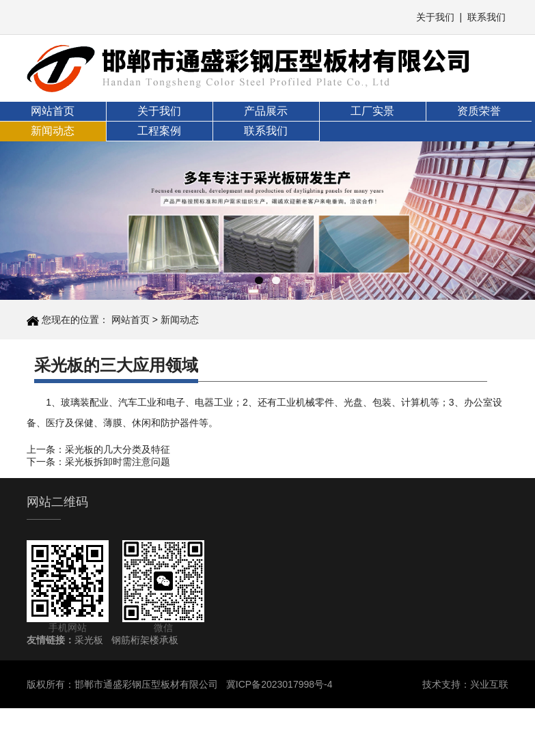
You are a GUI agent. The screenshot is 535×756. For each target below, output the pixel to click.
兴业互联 (489, 684)
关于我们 (435, 17)
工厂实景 (372, 111)
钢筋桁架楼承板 (145, 640)
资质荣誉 (479, 111)
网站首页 (53, 111)
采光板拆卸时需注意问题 (118, 462)
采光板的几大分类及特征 (118, 449)
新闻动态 (53, 131)
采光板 (89, 640)
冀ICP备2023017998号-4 (279, 684)
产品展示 (266, 111)
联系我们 (486, 17)
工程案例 (159, 131)
